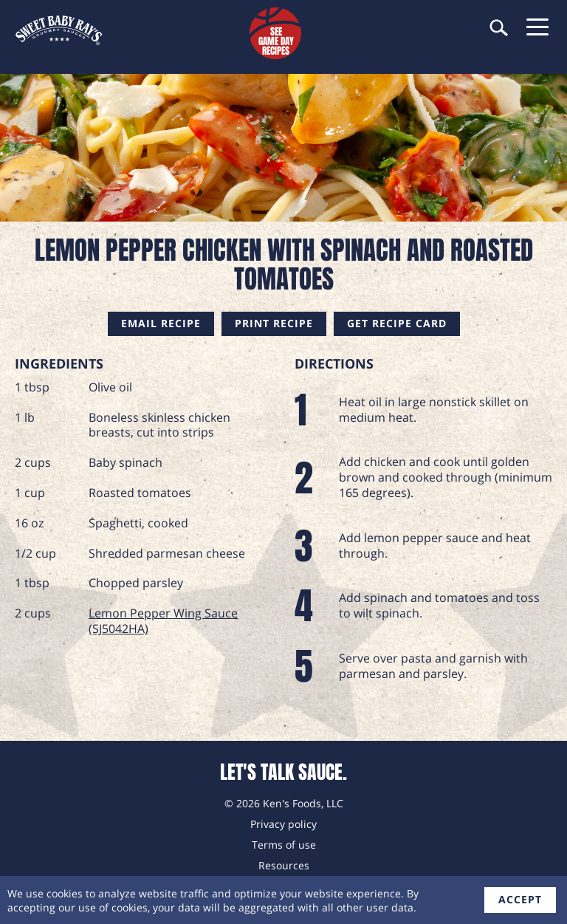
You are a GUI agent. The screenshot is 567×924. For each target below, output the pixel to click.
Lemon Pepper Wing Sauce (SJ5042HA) (163, 621)
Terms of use (284, 845)
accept (520, 899)
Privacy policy (283, 824)
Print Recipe (274, 323)
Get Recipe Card (397, 323)
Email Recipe (161, 323)
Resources (284, 865)
